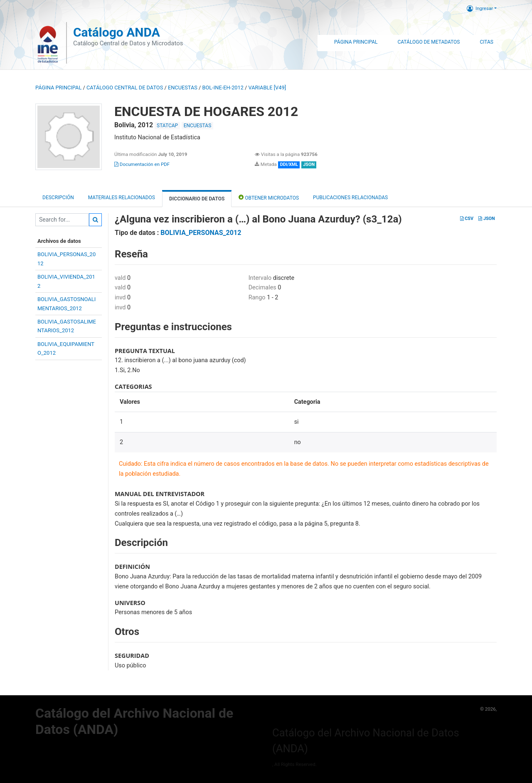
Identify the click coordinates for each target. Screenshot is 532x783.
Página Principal (356, 42)
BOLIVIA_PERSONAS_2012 (201, 233)
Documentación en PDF (142, 164)
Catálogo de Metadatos (429, 42)
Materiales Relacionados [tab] (122, 198)
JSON (486, 219)
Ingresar (480, 8)
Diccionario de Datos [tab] (197, 199)
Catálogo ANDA (117, 32)
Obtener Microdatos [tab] (269, 197)
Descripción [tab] (58, 198)
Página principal (58, 88)
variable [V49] (267, 88)
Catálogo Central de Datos (125, 88)
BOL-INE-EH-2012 (223, 88)
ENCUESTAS (183, 88)
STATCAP (167, 126)
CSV (467, 219)
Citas (486, 42)
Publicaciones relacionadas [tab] (350, 198)
